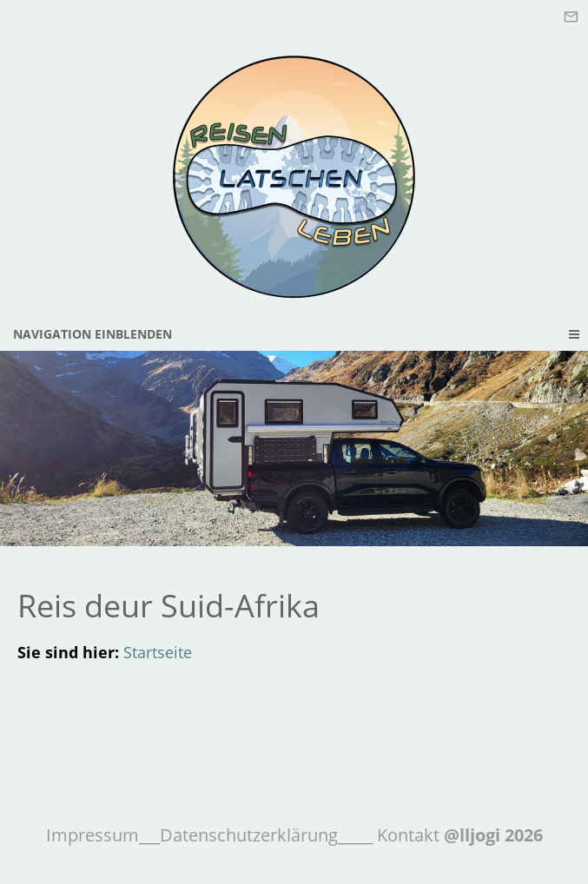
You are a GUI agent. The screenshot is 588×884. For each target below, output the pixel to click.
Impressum (92, 835)
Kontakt (406, 835)
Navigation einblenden (92, 334)
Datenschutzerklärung (249, 835)
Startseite (158, 652)
